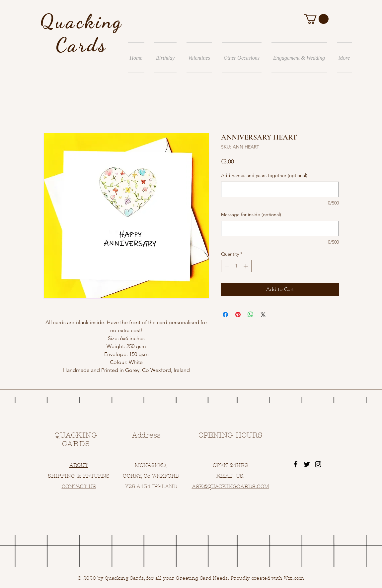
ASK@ (200, 486)
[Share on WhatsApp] (251, 315)
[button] (316, 19)
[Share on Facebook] (225, 315)
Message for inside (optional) (251, 214)
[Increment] (246, 266)
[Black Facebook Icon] (296, 464)
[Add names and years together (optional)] (280, 189)
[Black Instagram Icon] (318, 464)
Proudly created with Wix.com (267, 578)
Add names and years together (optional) (264, 175)
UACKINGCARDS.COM (240, 486)
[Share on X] (263, 315)
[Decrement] (226, 266)
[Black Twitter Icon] (307, 464)
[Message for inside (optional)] (280, 229)
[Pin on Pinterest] (238, 315)
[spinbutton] (236, 266)
